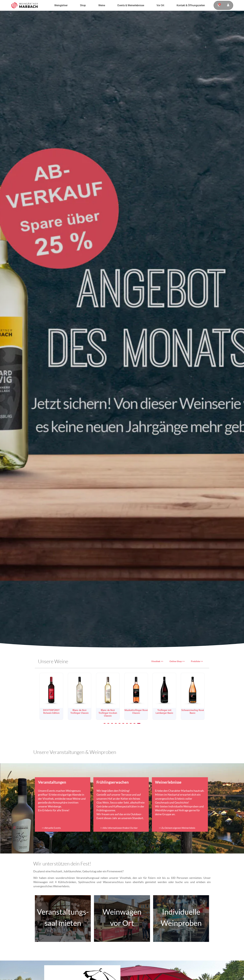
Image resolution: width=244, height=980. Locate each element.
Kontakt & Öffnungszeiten (191, 5)
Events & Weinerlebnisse (132, 5)
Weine (102, 5)
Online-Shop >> (177, 661)
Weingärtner (62, 5)
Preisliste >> (197, 661)
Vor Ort (161, 5)
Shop (84, 5)
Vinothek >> (157, 661)
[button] (105, 723)
